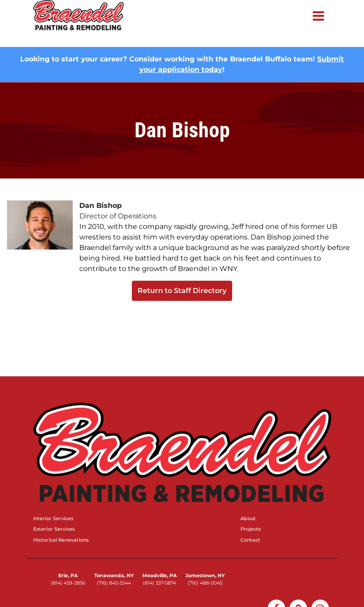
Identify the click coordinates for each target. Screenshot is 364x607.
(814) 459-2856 (68, 583)
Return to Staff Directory (182, 291)
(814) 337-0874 (159, 583)
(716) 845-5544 (114, 583)
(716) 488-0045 (205, 583)
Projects (251, 529)
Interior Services (53, 518)
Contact (250, 540)
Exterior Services (54, 529)
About (248, 518)
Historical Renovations (61, 540)
